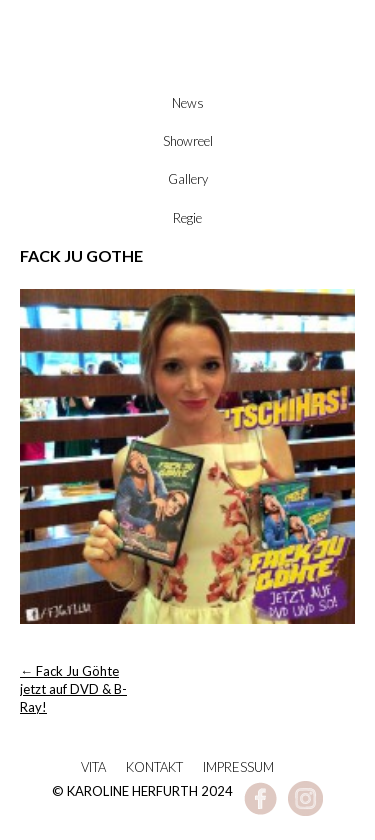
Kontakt (154, 767)
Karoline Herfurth (188, 72)
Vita (93, 767)
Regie (187, 218)
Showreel (188, 141)
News (188, 103)
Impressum (238, 767)
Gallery (188, 179)
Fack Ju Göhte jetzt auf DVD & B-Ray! (73, 689)
